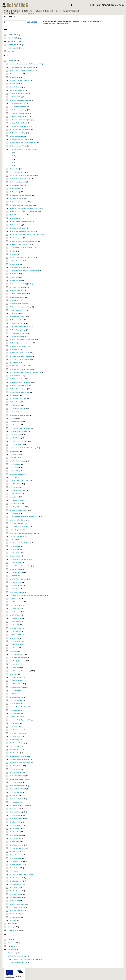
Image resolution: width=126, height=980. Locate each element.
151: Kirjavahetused (16, 572)
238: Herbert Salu (15, 858)
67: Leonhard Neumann (17, 297)
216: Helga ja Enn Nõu (17, 786)
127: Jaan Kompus (16, 494)
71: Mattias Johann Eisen (18, 310)
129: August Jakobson (17, 500)
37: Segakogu (14, 198)
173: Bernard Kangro (16, 645)
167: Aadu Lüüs (15, 625)
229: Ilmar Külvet (15, 829)
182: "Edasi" (14, 674)
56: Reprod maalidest (16, 261)
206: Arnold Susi (15, 753)
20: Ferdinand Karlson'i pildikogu (20, 126)
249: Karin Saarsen (16, 894)
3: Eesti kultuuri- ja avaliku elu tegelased (22, 71)
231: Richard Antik (15, 835)
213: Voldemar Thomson (17, 776)
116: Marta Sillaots (16, 458)
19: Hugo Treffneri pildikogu (18, 123)
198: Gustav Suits (15, 727)
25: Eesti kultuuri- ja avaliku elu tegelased (22, 143)
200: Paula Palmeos (16, 733)
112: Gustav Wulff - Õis (17, 445)
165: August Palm (15, 618)
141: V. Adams (14, 540)
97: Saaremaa (14, 395)
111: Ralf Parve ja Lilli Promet (19, 441)
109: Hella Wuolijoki (16, 435)
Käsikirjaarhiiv (12, 45)
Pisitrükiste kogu (13, 953)
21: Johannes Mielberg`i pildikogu (20, 130)
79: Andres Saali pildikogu (18, 336)
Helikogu (10, 924)
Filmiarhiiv (11, 35)
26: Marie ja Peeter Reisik (18, 146)
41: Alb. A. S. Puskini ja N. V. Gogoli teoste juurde (25, 212)
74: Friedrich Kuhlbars (17, 320)
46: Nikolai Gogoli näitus (17, 228)
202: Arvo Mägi (14, 740)
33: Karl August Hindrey (17, 185)
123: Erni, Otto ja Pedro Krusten (20, 481)
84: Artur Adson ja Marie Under (19, 353)
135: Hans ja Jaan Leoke (17, 520)
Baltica (10, 940)
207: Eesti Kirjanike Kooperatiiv (19, 756)
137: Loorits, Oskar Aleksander (19, 527)
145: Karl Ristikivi (15, 553)
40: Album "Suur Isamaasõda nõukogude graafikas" (25, 208)
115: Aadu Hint (14, 454)
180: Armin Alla (14, 667)
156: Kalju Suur (15, 589)
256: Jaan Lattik (15, 917)
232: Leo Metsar (15, 838)
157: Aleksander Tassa (17, 592)
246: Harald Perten (16, 884)
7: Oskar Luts (14, 84)
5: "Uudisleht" (14, 77)
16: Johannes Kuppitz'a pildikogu (20, 113)
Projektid (49, 11)
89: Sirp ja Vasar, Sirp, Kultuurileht (20, 369)
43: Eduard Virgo (15, 218)
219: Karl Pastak (15, 796)
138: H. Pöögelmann (16, 530)
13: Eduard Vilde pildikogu (18, 103)
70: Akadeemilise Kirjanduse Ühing (20, 307)
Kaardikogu (11, 946)
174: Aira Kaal (14, 648)
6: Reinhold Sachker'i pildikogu (19, 80)
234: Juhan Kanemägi (17, 845)
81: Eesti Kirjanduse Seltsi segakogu (21, 343)
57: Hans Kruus (15, 264)
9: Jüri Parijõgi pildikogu (17, 90)
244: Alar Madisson (16, 878)
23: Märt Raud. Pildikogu (17, 136)
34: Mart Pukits (14, 189)
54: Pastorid (14, 254)
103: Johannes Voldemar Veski (19, 415)
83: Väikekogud (15, 350)
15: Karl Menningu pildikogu (18, 110)
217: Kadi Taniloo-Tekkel (17, 789)
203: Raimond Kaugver (17, 743)
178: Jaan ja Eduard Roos (18, 661)
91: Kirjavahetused (16, 376)
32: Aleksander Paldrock (17, 182)
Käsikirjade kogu (13, 930)
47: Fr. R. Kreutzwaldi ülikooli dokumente (22, 231)
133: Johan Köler (15, 513)
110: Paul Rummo (15, 438)
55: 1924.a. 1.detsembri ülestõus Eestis (22, 258)
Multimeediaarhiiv (13, 48)
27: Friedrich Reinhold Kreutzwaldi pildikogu (23, 149)
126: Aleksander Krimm (17, 490)
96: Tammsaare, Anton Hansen (19, 392)
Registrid (10, 51)
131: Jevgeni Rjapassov (17, 507)
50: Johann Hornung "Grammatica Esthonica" (24, 241)
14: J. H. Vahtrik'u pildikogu (18, 107)
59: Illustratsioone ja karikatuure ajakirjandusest (24, 271)
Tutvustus (17, 11)
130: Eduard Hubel (16, 504)
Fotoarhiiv (11, 38)
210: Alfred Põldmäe (16, 766)
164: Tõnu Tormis (15, 615)
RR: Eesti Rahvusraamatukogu (17, 956)
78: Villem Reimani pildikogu (18, 333)
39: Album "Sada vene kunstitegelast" (21, 205)
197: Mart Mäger (15, 723)
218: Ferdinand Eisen (16, 792)
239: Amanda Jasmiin (16, 861)
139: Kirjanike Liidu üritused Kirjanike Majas (23, 533)
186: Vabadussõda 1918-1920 (19, 687)
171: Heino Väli (15, 638)
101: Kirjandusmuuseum (17, 409)
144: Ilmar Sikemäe (16, 549)
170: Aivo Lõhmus (15, 635)
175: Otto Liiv (14, 651)
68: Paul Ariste (14, 300)
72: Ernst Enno (14, 313)
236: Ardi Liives (15, 852)
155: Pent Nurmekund (17, 586)
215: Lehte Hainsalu (16, 782)
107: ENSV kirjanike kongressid (19, 428)
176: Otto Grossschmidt (17, 654)
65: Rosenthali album (16, 290)
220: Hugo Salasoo (16, 799)
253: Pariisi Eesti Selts (17, 907)
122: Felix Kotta (15, 477)
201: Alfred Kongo (15, 736)
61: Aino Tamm (14, 277)
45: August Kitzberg (16, 225)
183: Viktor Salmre (16, 677)
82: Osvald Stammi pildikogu (19, 346)
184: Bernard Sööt (15, 681)
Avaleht (7, 11)
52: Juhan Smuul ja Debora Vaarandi (21, 248)
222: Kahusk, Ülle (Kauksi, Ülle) (20, 805)
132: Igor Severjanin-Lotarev (19, 510)
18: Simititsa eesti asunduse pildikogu (21, 120)
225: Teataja (14, 815)
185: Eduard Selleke (16, 684)
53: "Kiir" (13, 251)
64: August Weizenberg (17, 287)
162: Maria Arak (15, 608)
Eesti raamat (12, 943)
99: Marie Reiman (15, 402)
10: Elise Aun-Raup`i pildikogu (19, 94)
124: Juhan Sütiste (16, 484)
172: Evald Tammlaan (16, 641)
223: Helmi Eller (15, 809)
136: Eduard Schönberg (17, 523)
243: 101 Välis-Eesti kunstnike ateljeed (22, 874)
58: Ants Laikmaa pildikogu (18, 267)
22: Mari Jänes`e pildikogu (18, 133)
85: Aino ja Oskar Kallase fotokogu (20, 356)
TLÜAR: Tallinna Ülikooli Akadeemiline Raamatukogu (24, 959)
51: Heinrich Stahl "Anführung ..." (20, 244)
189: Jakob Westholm (16, 697)
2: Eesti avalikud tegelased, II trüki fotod (22, 67)
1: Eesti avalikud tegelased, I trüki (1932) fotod (24, 64)
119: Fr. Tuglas (14, 468)
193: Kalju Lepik (15, 710)
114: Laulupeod (15, 451)
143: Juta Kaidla (15, 546)
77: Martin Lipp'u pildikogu (18, 330)
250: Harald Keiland (16, 897)
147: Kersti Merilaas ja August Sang (21, 559)
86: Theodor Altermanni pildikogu (20, 359)
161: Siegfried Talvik (16, 605)
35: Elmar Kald (14, 192)
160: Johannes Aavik (16, 602)
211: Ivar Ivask (14, 769)
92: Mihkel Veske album (17, 379)
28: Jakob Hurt (14, 169)
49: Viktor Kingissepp (16, 238)
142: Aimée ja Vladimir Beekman (20, 543)
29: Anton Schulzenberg (17, 172)
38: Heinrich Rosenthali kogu (19, 202)
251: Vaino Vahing (15, 901)
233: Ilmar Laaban (15, 842)
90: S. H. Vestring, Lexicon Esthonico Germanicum (25, 372)
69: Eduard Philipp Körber (18, 304)
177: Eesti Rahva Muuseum (18, 658)
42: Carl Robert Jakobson (18, 215)
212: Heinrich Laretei (16, 773)
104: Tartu (13, 418)
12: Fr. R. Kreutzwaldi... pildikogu (20, 100)
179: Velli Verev (15, 664)
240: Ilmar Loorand (16, 865)
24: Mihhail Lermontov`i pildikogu (20, 139)
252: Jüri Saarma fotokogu (18, 904)
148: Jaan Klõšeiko (16, 563)
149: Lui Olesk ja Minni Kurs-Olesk (20, 566)
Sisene (31, 13)
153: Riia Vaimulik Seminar (18, 579)
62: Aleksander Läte (16, 280)
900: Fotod (13, 920)
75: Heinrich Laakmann (17, 323)
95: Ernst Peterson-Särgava (18, 389)
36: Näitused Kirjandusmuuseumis (20, 195)
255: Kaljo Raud (15, 914)
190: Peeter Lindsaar (16, 700)
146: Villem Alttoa (15, 556)
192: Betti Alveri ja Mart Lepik (19, 707)
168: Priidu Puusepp (16, 628)
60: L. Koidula (14, 274)
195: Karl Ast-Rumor (16, 717)
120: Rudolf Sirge (15, 471)
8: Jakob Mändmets (16, 87)
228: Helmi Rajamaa (16, 825)
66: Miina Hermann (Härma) (18, 294)
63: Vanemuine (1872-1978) (18, 284)
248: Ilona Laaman (16, 891)
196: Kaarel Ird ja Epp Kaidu (18, 720)
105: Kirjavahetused (16, 422)
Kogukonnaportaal (71, 11)
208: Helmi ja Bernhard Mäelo (19, 759)
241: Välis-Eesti (15, 868)
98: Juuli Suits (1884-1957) (18, 399)
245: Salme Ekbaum (16, 881)
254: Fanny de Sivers (16, 911)
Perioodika (11, 949)
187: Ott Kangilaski (16, 690)
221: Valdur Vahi (15, 802)
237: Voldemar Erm (16, 855)
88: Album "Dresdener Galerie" (19, 366)
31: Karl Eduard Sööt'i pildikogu (19, 179)
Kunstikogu (11, 927)
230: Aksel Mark (15, 832)
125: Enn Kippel (15, 487)
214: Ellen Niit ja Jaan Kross (18, 779)
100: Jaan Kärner (15, 405)
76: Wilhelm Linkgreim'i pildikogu (20, 327)
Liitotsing (28, 11)
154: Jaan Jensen (15, 582)
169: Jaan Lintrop (15, 631)
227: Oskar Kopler (15, 822)
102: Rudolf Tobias (16, 412)
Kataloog (39, 11)
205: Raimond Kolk (16, 750)
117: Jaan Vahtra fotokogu (18, 461)
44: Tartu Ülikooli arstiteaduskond (20, 221)
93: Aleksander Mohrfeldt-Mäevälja (20, 382)
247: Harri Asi (14, 888)
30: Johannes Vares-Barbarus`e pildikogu (22, 175)
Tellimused (21, 13)
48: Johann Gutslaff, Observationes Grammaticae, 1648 (27, 235)
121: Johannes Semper (17, 474)
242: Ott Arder (14, 871)
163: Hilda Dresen (15, 612)
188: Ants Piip (14, 694)
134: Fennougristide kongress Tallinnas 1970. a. (24, 517)
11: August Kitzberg (16, 97)
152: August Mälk (15, 576)
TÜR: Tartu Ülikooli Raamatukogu (18, 963)
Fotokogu (11, 61)
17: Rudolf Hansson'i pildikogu (19, 116)
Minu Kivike (9, 13)
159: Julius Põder (15, 599)
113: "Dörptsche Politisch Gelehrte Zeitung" (23, 448)
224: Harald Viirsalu (16, 812)
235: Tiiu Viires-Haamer (17, 848)
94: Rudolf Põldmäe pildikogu (19, 386)
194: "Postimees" (15, 713)
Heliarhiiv (10, 41)
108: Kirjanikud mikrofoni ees (19, 431)
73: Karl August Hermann (18, 317)
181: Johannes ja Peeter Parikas (20, 671)
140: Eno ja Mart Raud (17, 536)
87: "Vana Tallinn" (15, 363)
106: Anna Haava (15, 425)
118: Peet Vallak (15, 464)
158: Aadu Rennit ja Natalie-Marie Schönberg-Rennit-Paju (27, 595)
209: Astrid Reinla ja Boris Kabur (20, 763)
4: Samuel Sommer (16, 74)
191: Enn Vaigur (15, 704)
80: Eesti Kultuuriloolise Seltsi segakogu (22, 340)
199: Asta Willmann (16, 730)
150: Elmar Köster (15, 569)
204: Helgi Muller (15, 746)
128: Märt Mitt (14, 497)
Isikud (58, 11)
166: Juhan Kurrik (15, 622)
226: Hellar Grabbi (15, 819)
